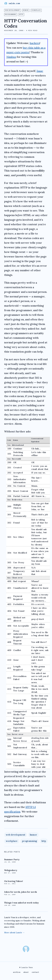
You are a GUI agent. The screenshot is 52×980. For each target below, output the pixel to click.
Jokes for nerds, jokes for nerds (21, 892)
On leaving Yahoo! (14, 881)
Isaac (40, 71)
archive (17, 972)
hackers (35, 43)
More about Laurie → (14, 933)
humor (26, 10)
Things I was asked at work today (21, 903)
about (26, 972)
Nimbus (11, 57)
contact (35, 972)
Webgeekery (11, 870)
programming (11, 14)
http (21, 14)
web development (12, 10)
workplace (36, 10)
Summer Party (12, 859)
